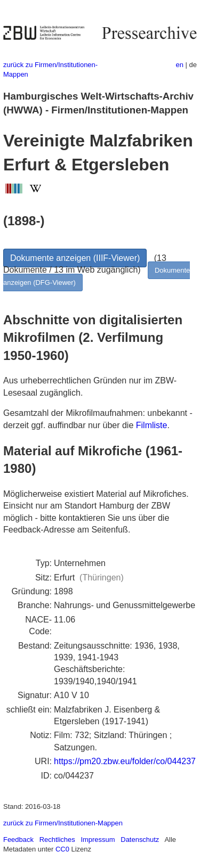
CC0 (62, 849)
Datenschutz (140, 840)
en (180, 65)
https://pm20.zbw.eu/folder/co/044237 (125, 761)
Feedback (18, 840)
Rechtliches (57, 840)
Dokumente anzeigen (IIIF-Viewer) (75, 258)
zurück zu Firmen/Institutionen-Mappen (63, 823)
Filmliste (152, 425)
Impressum (98, 840)
